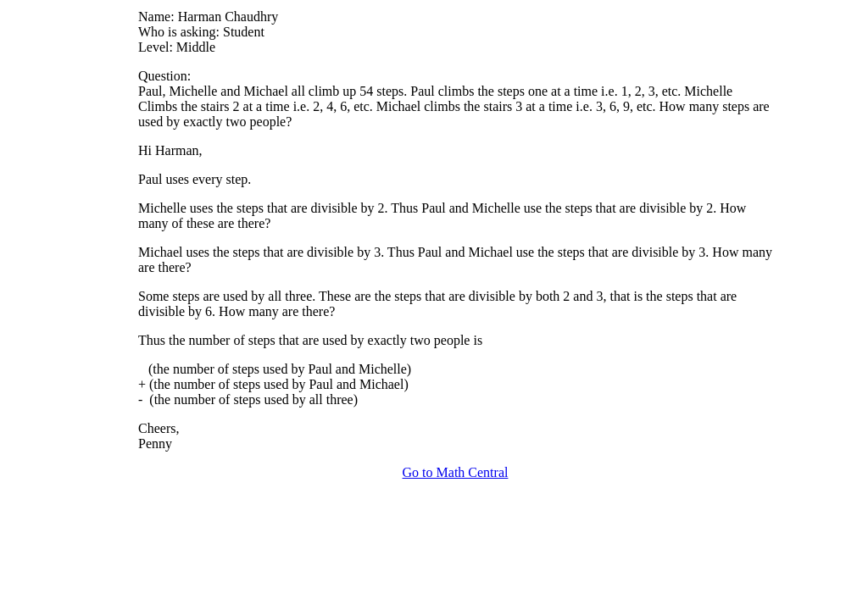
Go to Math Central (456, 472)
